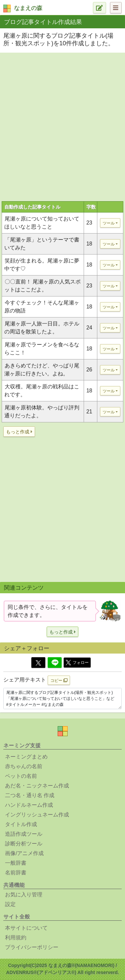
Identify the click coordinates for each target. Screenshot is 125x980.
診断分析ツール (24, 844)
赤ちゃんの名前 (24, 766)
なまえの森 (28, 8)
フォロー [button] (77, 663)
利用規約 (16, 938)
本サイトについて (26, 928)
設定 (10, 904)
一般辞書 (16, 863)
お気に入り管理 (24, 895)
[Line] (55, 663)
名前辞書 (16, 873)
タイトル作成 (21, 824)
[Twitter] (38, 663)
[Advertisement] (62, 121)
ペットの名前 (21, 776)
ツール (109, 223)
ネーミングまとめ (26, 757)
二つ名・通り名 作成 (30, 795)
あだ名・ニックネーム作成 (37, 786)
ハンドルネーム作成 (29, 805)
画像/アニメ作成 (24, 853)
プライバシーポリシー (32, 947)
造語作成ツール (24, 834)
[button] (19, 432)
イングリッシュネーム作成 (37, 815)
